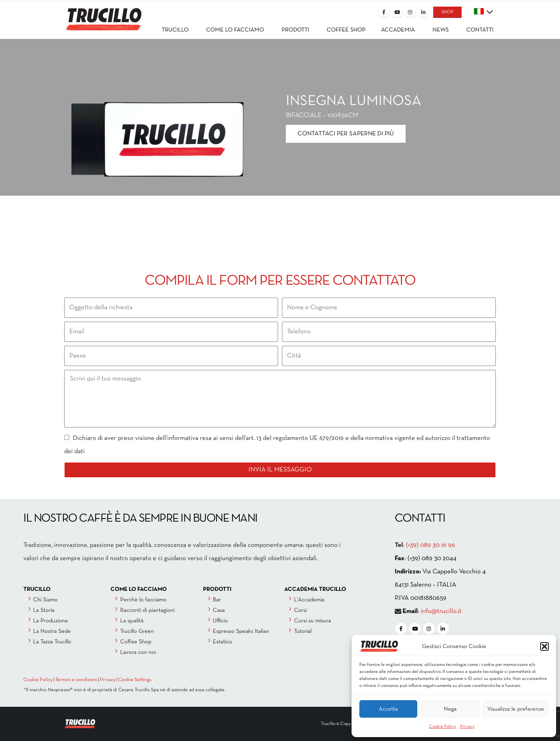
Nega (450, 709)
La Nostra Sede (52, 631)
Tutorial (303, 631)
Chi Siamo (45, 600)
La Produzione (51, 621)
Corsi (300, 610)
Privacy (467, 727)
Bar (217, 600)
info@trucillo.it (441, 611)
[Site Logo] (103, 14)
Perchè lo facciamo (143, 600)
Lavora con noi (138, 652)
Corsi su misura (312, 621)
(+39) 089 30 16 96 (430, 545)
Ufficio (220, 621)
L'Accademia (309, 600)
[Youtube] (397, 12)
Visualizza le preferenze (516, 709)
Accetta (388, 709)
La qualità (132, 621)
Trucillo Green (137, 631)
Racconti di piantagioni (147, 610)
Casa (219, 610)
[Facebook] (384, 12)
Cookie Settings (135, 680)
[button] (544, 646)
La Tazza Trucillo (52, 642)
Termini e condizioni (76, 680)
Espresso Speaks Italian (241, 631)
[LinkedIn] (423, 12)
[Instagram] (410, 12)
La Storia (44, 610)
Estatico (222, 642)
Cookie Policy (443, 727)
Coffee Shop (136, 642)
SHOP (447, 12)
